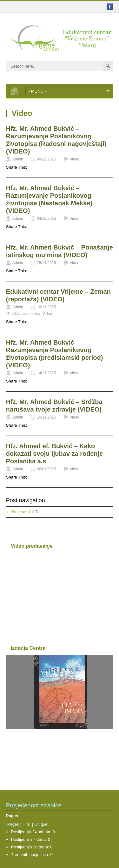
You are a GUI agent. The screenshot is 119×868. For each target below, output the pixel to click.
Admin (18, 159)
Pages (13, 824)
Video (75, 159)
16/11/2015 (46, 307)
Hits (27, 824)
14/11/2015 (46, 373)
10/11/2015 (46, 417)
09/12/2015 (46, 159)
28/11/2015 (46, 263)
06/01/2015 (46, 469)
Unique (41, 824)
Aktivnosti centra (26, 314)
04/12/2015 (46, 219)
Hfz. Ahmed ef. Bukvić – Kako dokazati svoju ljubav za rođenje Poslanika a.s (55, 454)
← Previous (17, 512)
